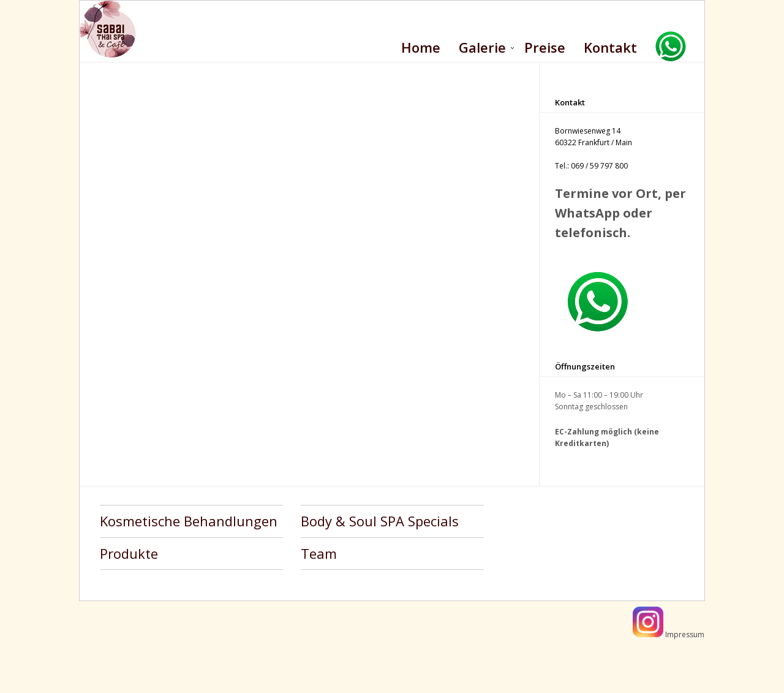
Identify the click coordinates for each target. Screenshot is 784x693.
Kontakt (610, 47)
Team (319, 553)
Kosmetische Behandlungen (189, 521)
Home (421, 47)
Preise (545, 47)
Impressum (685, 634)
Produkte (129, 553)
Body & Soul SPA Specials (380, 521)
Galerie (482, 47)
